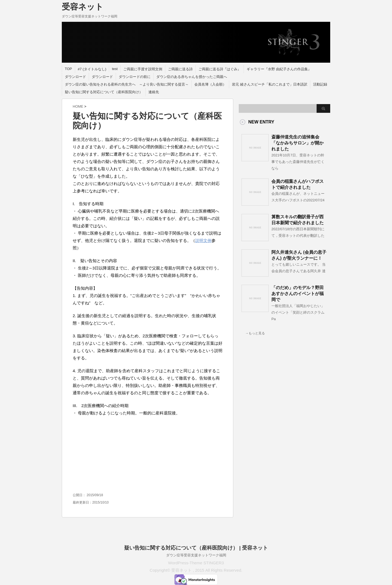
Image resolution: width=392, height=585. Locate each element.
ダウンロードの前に (135, 77)
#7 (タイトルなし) (92, 69)
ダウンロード (75, 77)
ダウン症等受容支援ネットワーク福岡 (196, 555)
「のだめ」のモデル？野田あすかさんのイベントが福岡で (298, 294)
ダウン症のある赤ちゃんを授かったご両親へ (192, 77)
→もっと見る (255, 333)
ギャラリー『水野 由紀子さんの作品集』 (279, 69)
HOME (78, 106)
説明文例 (203, 240)
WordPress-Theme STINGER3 (196, 563)
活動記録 (320, 84)
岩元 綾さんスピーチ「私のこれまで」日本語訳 (270, 84)
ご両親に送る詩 (180, 69)
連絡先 (154, 92)
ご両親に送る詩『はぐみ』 (220, 69)
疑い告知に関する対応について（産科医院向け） (104, 92)
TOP (68, 69)
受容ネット (83, 7)
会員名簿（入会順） (210, 84)
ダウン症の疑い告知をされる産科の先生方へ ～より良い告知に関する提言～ (127, 84)
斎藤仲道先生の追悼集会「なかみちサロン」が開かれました (298, 143)
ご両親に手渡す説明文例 (143, 69)
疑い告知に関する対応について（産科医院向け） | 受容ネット (196, 548)
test (115, 69)
